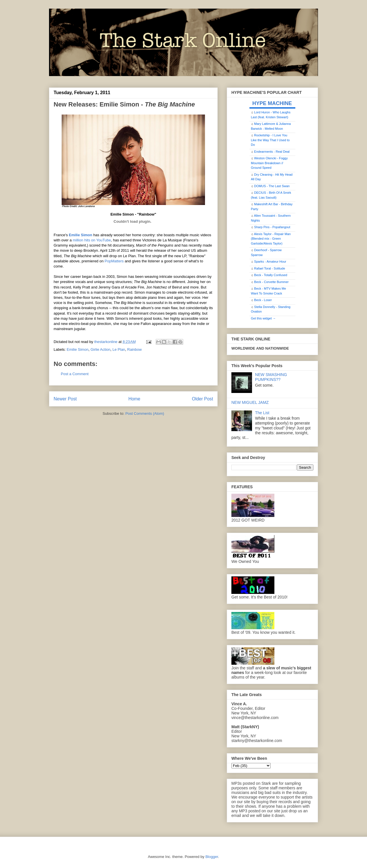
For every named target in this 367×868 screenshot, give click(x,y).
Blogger (212, 857)
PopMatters (115, 261)
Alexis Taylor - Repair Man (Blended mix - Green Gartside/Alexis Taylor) (271, 239)
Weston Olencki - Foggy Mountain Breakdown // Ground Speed (269, 163)
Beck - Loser (263, 300)
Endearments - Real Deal (272, 152)
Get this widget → (263, 318)
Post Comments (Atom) (145, 413)
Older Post (202, 399)
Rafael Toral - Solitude (270, 268)
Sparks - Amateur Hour (270, 261)
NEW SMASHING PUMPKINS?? (271, 377)
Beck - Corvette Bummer (271, 282)
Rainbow (135, 349)
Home (134, 399)
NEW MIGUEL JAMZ (250, 402)
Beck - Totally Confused (271, 275)
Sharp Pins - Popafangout (272, 227)
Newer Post (65, 399)
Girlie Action (100, 349)
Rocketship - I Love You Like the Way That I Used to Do (270, 140)
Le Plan (119, 349)
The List (262, 413)
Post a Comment (75, 374)
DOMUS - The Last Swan (272, 186)
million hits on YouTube (92, 240)
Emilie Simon (81, 235)
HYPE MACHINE (272, 103)
